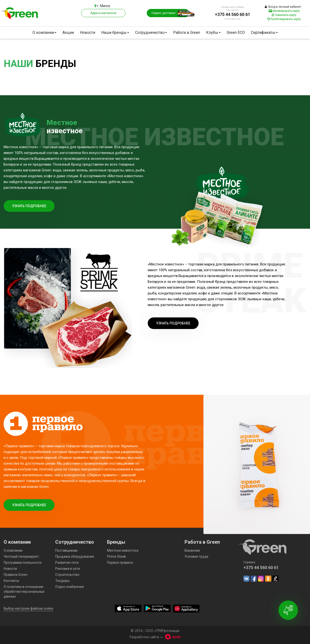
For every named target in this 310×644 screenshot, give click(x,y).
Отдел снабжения (70, 587)
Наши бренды (115, 33)
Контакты (11, 581)
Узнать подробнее (29, 206)
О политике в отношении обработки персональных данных (24, 592)
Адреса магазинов (103, 13)
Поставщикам (66, 550)
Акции (68, 33)
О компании (44, 33)
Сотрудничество (151, 33)
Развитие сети (67, 563)
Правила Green (15, 575)
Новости (88, 33)
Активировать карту (284, 11)
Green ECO (236, 33)
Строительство (67, 575)
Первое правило (120, 563)
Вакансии (192, 550)
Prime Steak (116, 556)
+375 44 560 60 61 (232, 14)
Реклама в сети (68, 569)
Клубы (213, 33)
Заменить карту (284, 15)
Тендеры (62, 581)
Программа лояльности (23, 563)
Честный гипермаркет (21, 556)
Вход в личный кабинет (283, 7)
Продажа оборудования (75, 556)
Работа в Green (187, 33)
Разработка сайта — (155, 637)
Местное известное (123, 550)
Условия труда (196, 556)
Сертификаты (264, 33)
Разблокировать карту (284, 19)
